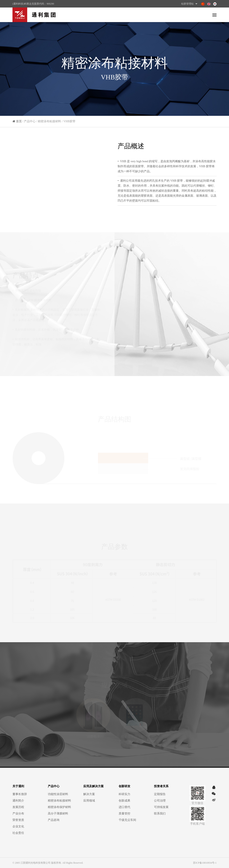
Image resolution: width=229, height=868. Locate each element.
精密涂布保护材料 (59, 807)
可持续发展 (161, 807)
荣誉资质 (18, 820)
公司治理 (160, 801)
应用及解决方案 (94, 786)
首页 (19, 123)
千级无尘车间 (127, 820)
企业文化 (18, 826)
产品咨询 (54, 820)
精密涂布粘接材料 (59, 801)
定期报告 (160, 794)
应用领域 (89, 801)
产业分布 (18, 814)
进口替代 (124, 807)
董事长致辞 (20, 794)
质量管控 (124, 814)
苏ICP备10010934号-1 (205, 863)
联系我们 (160, 814)
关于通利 (18, 786)
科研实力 (124, 794)
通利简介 (18, 801)
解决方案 (89, 794)
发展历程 (18, 807)
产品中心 (54, 786)
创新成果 (124, 801)
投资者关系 (161, 786)
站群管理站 (190, 4)
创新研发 (124, 786)
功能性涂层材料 (58, 794)
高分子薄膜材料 (58, 814)
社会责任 (18, 833)
